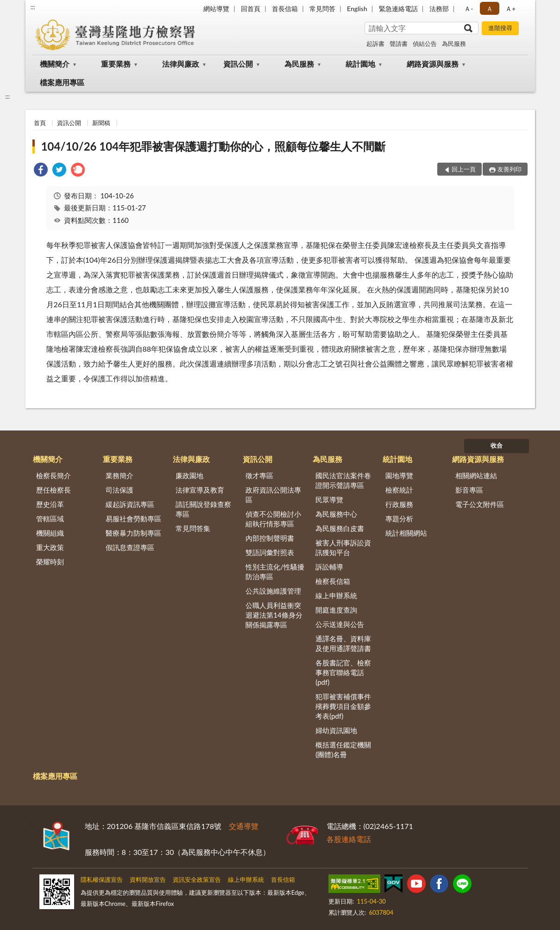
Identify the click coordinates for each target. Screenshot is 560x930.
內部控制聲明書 (270, 538)
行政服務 (399, 504)
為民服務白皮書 (340, 528)
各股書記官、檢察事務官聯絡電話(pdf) (343, 672)
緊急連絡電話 (398, 9)
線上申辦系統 (336, 595)
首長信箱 (285, 9)
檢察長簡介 (53, 475)
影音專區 (469, 490)
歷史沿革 (50, 504)
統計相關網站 (406, 533)
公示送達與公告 (340, 624)
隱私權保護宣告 (102, 879)
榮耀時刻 (50, 562)
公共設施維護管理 (273, 591)
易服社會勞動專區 (133, 519)
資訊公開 (238, 64)
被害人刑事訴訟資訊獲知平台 (343, 547)
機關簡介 (55, 64)
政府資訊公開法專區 (273, 495)
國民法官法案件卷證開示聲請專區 (343, 480)
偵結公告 (425, 44)
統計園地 (360, 64)
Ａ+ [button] (510, 9)
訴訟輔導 (329, 567)
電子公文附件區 (480, 504)
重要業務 (116, 64)
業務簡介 (120, 475)
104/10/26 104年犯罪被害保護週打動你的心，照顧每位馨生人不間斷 (213, 146)
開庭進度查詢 (336, 610)
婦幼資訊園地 (336, 730)
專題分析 (399, 519)
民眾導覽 (329, 500)
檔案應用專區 (62, 82)
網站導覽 (216, 9)
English (357, 9)
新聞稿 (101, 123)
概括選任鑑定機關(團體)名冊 (343, 750)
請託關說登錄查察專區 (203, 509)
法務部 (439, 9)
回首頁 (251, 9)
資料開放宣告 (148, 879)
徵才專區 (259, 475)
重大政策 (50, 547)
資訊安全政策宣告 (197, 879)
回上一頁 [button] (464, 169)
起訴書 (375, 44)
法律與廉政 (181, 64)
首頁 (40, 123)
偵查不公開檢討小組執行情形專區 (273, 519)
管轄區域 (50, 519)
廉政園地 (189, 475)
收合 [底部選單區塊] (497, 445)
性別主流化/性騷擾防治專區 (275, 572)
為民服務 (454, 44)
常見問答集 (193, 528)
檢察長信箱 (333, 581)
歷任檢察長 (53, 490)
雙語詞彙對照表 (270, 552)
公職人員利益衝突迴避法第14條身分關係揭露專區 (274, 615)
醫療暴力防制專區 (133, 533)
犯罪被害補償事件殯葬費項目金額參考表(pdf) (343, 706)
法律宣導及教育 (200, 490)
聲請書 (399, 44)
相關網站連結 (476, 475)
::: (33, 7)
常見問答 (322, 9)
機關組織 (50, 533)
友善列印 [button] (510, 169)
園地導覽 (399, 475)
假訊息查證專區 (130, 547)
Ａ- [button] (469, 9)
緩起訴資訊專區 (130, 504)
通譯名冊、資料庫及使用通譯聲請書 (343, 643)
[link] (41, 171)
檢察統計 (399, 490)
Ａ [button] (490, 9)
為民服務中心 (336, 514)
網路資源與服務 (433, 64)
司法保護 (120, 490)
